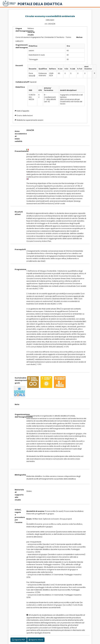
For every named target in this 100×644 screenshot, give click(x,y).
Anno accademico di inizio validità (19, 136)
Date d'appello (23, 111)
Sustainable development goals (19, 380)
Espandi (32, 82)
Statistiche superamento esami (30, 120)
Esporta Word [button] (36, 640)
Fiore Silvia (31, 75)
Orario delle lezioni (25, 116)
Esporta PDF (19, 640)
